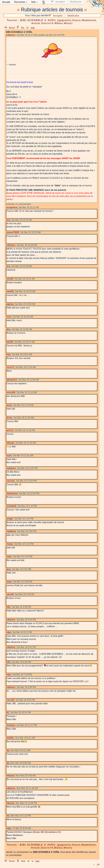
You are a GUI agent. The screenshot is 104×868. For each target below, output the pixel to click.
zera (8, 220)
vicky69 (10, 279)
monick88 (11, 392)
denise (9, 418)
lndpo (9, 632)
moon (9, 317)
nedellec (10, 738)
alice (8, 329)
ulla (8, 750)
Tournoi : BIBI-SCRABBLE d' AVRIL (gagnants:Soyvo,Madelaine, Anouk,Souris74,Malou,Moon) (52, 22)
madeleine (11, 531)
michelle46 (11, 506)
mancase (10, 481)
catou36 (10, 594)
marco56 (10, 700)
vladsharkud (12, 493)
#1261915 (17, 832)
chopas (9, 544)
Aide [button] (34, 2)
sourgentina (12, 207)
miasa (9, 582)
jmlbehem (11, 35)
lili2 (8, 713)
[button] (21, 2)
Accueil (6, 2)
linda (8, 355)
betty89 (9, 342)
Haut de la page (29, 861)
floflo (8, 607)
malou (9, 557)
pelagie (9, 519)
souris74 (10, 367)
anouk (9, 405)
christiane (11, 725)
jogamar (10, 304)
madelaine (11, 468)
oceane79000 (13, 232)
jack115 (10, 430)
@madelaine (51, 832)
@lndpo (36, 832)
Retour (11, 27)
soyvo (9, 456)
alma (8, 569)
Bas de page (27, 27)
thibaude (10, 443)
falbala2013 (12, 380)
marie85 (10, 291)
